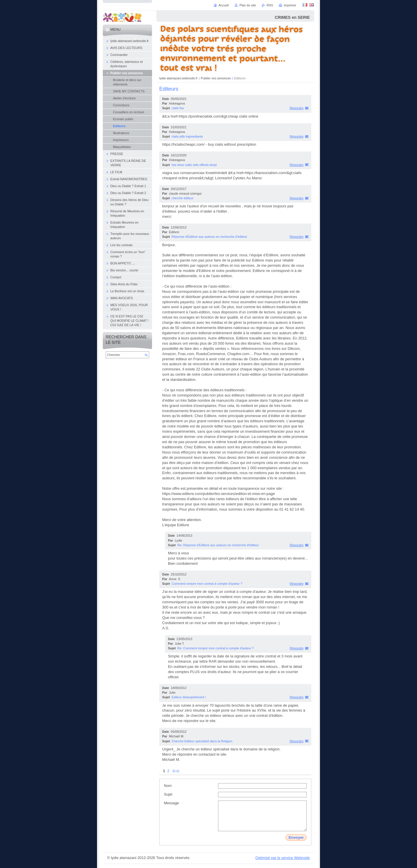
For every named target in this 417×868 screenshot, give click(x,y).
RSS (270, 5)
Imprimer (290, 5)
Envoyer (296, 837)
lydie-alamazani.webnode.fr (179, 78)
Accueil (224, 5)
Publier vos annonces (216, 78)
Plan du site (248, 5)
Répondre (297, 108)
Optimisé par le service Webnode (283, 858)
